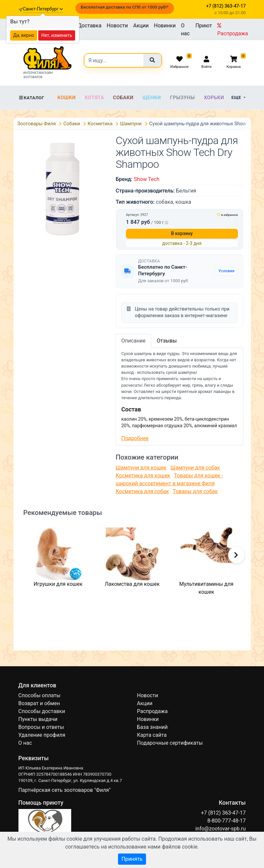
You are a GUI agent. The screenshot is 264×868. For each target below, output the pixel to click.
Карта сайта (152, 735)
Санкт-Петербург (43, 9)
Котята (94, 98)
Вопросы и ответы (41, 727)
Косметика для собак (142, 491)
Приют (204, 26)
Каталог (31, 98)
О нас (185, 30)
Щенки (152, 98)
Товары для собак (195, 491)
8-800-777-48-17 (227, 821)
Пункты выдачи (38, 719)
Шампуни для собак (195, 468)
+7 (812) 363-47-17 (223, 813)
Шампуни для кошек (141, 468)
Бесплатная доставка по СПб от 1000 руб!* (125, 7)
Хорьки (214, 98)
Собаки (123, 98)
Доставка (90, 26)
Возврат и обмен (39, 703)
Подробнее (135, 438)
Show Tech (147, 179)
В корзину (182, 233)
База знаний (152, 727)
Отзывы (167, 341)
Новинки (165, 26)
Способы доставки (42, 711)
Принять (132, 859)
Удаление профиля (42, 735)
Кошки (67, 98)
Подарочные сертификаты (170, 743)
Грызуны (183, 98)
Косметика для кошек (143, 476)
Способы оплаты (40, 695)
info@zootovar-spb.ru (221, 829)
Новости (117, 26)
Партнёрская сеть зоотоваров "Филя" (65, 790)
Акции (141, 26)
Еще (237, 97)
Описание (133, 341)
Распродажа (233, 30)
